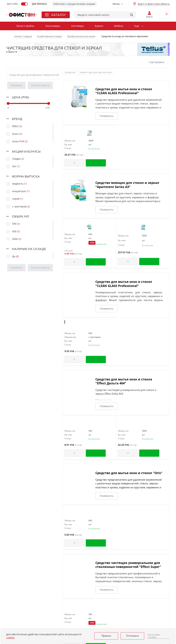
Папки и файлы (25, 26)
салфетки (70, 72)
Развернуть (107, 116)
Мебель (119, 26)
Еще (137, 26)
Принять (106, 636)
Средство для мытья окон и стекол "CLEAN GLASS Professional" (124, 91)
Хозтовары (78, 26)
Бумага (99, 26)
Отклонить (133, 636)
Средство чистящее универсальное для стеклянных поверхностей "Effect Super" (128, 565)
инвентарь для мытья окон (96, 72)
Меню (116, 4)
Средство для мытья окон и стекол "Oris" (129, 473)
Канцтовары (53, 26)
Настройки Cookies (154, 636)
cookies (10, 638)
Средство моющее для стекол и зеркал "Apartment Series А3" (127, 185)
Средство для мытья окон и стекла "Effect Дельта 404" (124, 381)
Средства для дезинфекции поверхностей (34, 75)
